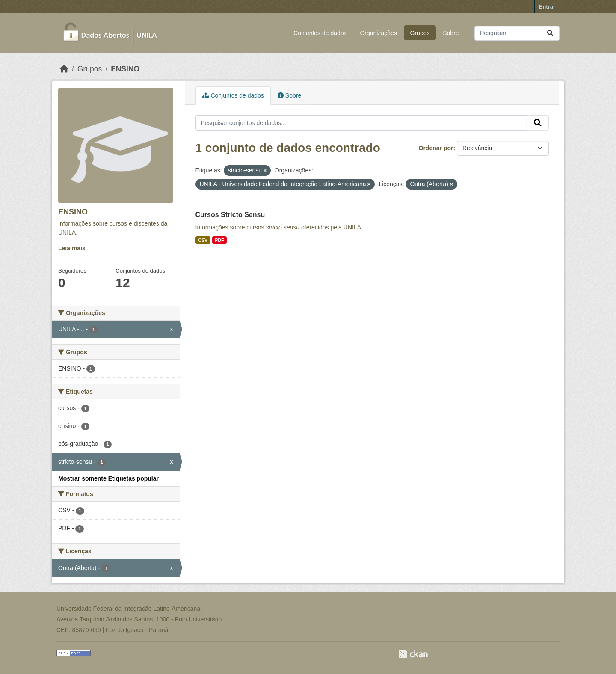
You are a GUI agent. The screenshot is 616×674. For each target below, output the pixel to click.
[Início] (64, 69)
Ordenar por (436, 148)
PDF (219, 240)
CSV (203, 240)
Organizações (378, 33)
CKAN (413, 654)
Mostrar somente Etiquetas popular (108, 478)
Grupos (420, 33)
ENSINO (125, 69)
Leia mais (72, 248)
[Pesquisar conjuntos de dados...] (517, 33)
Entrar (547, 7)
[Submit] (550, 33)
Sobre (451, 33)
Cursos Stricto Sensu (230, 215)
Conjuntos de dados (320, 33)
